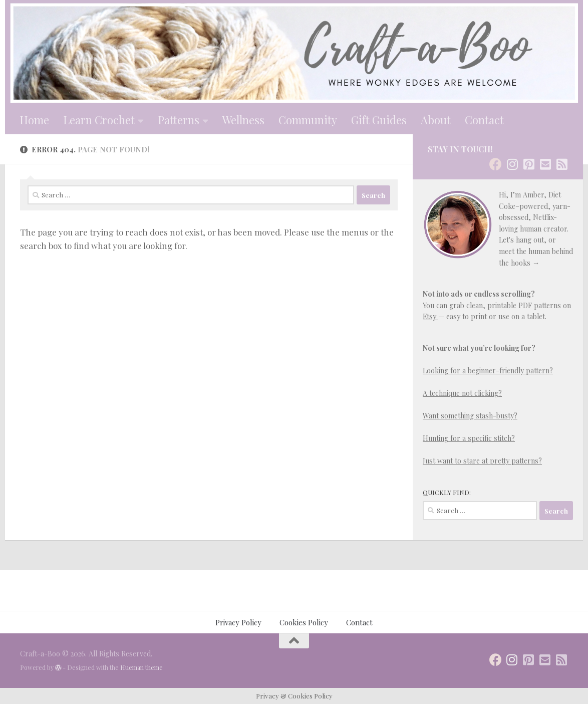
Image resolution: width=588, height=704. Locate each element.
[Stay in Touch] (496, 164)
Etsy (430, 316)
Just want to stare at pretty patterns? (482, 461)
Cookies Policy (304, 622)
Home (34, 120)
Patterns (179, 120)
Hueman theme (141, 667)
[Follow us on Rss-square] (562, 164)
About (436, 120)
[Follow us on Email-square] (545, 164)
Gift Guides (379, 120)
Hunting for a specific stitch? (469, 438)
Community (308, 120)
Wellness (243, 120)
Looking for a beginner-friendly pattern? (488, 371)
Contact (484, 120)
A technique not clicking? (462, 393)
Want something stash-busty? (470, 416)
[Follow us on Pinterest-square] (529, 164)
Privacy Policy (238, 622)
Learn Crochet (99, 120)
